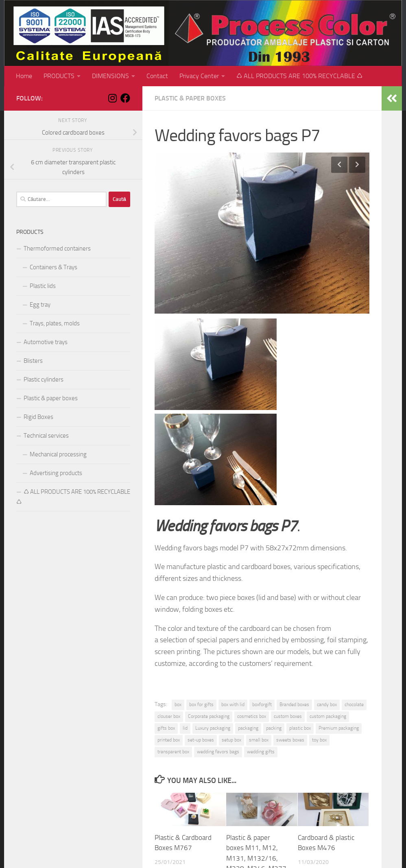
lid (185, 728)
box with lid (233, 704)
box (178, 704)
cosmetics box (252, 716)
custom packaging (328, 716)
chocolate (354, 704)
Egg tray (40, 305)
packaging (248, 728)
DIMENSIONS (110, 76)
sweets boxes (290, 740)
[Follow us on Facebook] (125, 98)
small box (259, 740)
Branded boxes (294, 704)
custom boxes (288, 716)
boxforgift (262, 704)
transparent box (173, 752)
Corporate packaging (209, 716)
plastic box (300, 728)
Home (24, 76)
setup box (231, 740)
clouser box (169, 716)
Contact (157, 76)
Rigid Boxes (38, 417)
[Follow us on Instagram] (112, 98)
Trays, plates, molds (55, 323)
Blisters (33, 361)
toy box (319, 740)
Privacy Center (199, 76)
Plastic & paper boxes (190, 98)
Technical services (46, 436)
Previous (339, 165)
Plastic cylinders (44, 379)
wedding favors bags (218, 752)
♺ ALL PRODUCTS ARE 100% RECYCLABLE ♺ (299, 76)
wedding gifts (261, 752)
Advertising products (56, 473)
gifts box (166, 728)
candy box (327, 704)
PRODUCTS (59, 76)
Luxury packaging (213, 728)
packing (274, 728)
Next (357, 165)
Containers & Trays (53, 267)
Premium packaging (339, 728)
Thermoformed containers (57, 249)
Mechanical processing (58, 454)
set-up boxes (201, 740)
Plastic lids (43, 286)
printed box (169, 740)
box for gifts (201, 704)
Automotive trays (46, 342)
